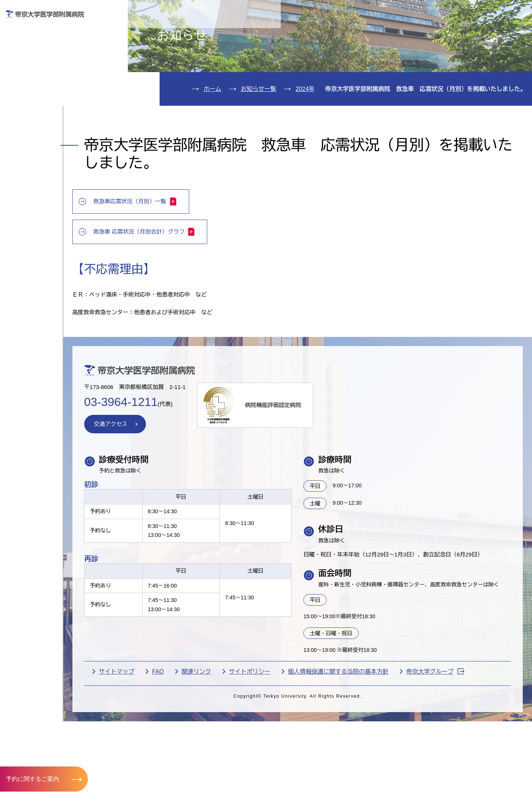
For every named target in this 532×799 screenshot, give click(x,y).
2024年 (305, 131)
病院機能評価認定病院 (327, 461)
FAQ (204, 750)
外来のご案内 (40, 50)
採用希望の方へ (476, 32)
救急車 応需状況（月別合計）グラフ (193, 279)
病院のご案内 (40, 117)
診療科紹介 (35, 95)
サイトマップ (163, 750)
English (473, 11)
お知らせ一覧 (259, 131)
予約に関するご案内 (33, 778)
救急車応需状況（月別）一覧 (183, 249)
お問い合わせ (419, 11)
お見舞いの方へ (295, 32)
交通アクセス (40, 140)
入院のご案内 (40, 72)
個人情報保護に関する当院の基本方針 (385, 750)
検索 (515, 11)
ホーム (212, 131)
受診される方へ (205, 32)
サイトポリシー (296, 750)
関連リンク (243, 750)
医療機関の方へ (386, 32)
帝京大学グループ (174, 762)
